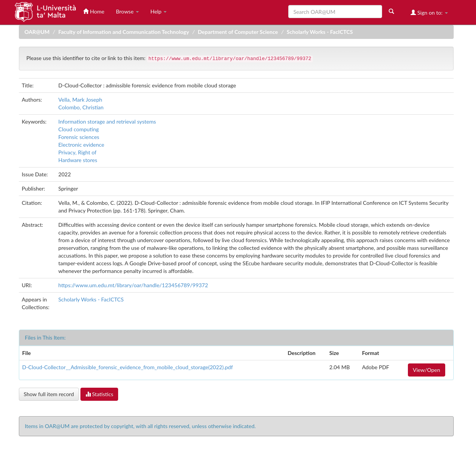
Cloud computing (79, 129)
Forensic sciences (79, 137)
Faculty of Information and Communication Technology (124, 32)
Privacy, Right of (78, 152)
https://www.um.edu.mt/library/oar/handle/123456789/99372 (133, 285)
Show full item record (49, 394)
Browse (127, 11)
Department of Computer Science (238, 32)
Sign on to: (429, 13)
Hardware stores (78, 160)
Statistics (99, 394)
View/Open (427, 370)
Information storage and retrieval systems (107, 121)
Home (94, 11)
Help (159, 11)
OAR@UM (37, 32)
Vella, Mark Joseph (80, 100)
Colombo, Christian (81, 107)
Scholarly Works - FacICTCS (320, 32)
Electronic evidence (81, 145)
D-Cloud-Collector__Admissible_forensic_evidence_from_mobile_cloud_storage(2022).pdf (128, 367)
